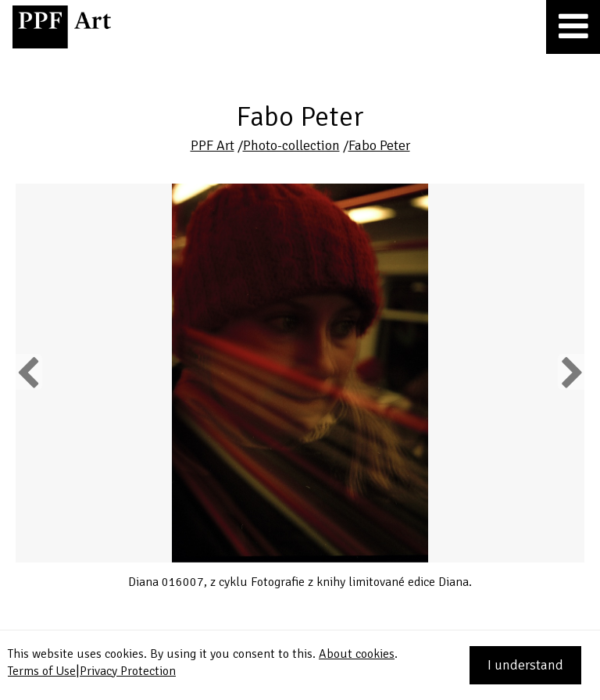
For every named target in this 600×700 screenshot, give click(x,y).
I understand (525, 665)
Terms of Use (42, 671)
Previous (29, 372)
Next (571, 372)
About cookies (357, 654)
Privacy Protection (128, 671)
